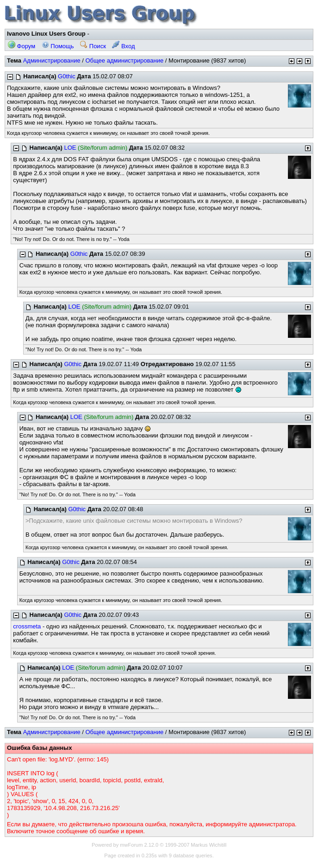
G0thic (67, 76)
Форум (22, 46)
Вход (123, 46)
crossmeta (27, 626)
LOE (70, 148)
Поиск (93, 46)
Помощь (58, 46)
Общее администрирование (124, 60)
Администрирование (52, 60)
